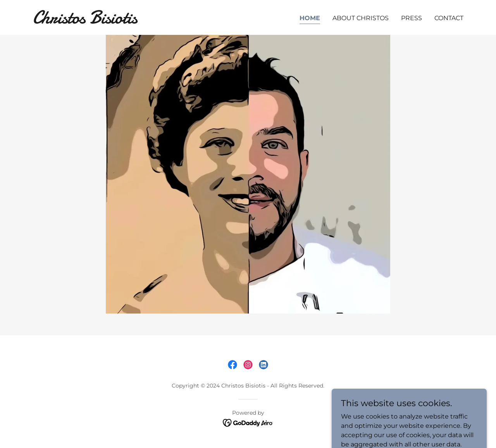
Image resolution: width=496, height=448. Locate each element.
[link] (108, 21)
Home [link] (310, 18)
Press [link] (412, 18)
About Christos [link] (361, 18)
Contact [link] (449, 18)
